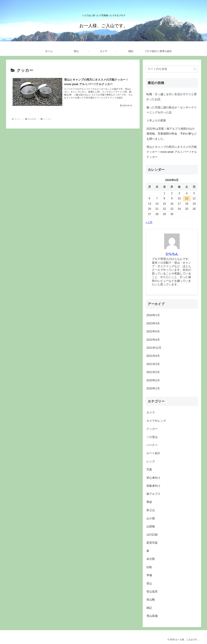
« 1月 (149, 222)
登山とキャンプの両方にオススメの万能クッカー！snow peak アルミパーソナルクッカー (172, 152)
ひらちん (172, 254)
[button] (195, 69)
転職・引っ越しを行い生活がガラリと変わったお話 (172, 97)
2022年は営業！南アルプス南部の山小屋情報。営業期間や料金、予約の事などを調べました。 (172, 134)
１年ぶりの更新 (156, 120)
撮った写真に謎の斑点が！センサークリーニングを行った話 (172, 110)
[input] (172, 69)
